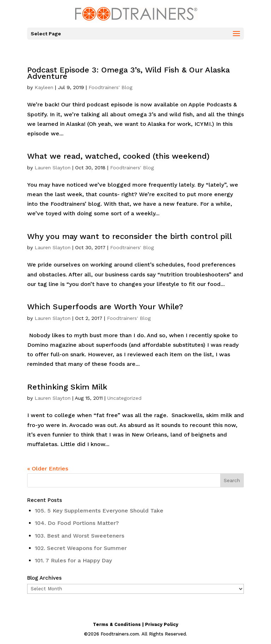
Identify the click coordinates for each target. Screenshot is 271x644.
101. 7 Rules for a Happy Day (73, 560)
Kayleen (44, 87)
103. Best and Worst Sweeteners (80, 536)
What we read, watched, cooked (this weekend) (118, 156)
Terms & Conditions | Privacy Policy (135, 624)
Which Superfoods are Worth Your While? (105, 307)
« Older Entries (48, 469)
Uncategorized (124, 398)
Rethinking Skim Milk (67, 387)
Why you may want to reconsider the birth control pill (130, 236)
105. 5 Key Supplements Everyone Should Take (99, 511)
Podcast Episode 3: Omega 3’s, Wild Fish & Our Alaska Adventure (128, 73)
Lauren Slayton (53, 168)
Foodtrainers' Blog (110, 87)
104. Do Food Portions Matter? (77, 523)
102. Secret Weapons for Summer (81, 548)
